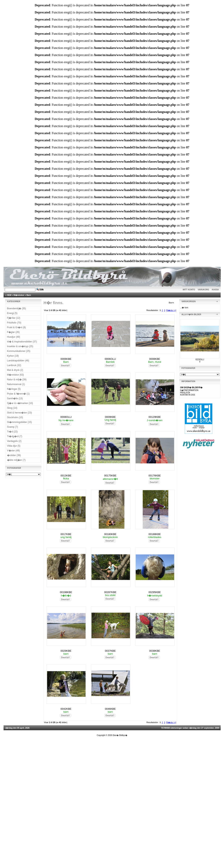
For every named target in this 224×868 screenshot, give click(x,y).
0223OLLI (200, 359)
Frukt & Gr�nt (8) (16, 327)
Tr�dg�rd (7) (15, 436)
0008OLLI (66, 417)
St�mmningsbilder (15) (20, 422)
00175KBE (110, 476)
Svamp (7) (13, 427)
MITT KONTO (189, 290)
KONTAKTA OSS (187, 395)
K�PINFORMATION (189, 390)
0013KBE (66, 476)
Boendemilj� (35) (17, 308)
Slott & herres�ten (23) (20, 413)
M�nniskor (19, 295)
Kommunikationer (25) (19, 351)
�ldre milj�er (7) (16, 460)
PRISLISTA (185, 393)
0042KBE (66, 709)
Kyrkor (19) (13, 356)
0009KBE (110, 417)
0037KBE (110, 651)
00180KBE (110, 534)
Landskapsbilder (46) (18, 361)
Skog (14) (12, 408)
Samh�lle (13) (15, 398)
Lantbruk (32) (14, 365)
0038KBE (155, 651)
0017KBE (66, 534)
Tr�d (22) (12, 432)
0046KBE (110, 709)
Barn (29, 295)
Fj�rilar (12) (14, 318)
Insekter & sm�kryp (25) (20, 346)
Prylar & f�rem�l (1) (18, 394)
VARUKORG (203, 290)
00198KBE (66, 592)
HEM (9, 295)
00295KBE (155, 592)
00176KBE (155, 476)
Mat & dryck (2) (15, 370)
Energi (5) (12, 313)
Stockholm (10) (15, 417)
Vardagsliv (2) (14, 441)
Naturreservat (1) (16, 384)
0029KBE (66, 651)
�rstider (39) (14, 455)
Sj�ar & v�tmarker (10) (20, 403)
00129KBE (155, 417)
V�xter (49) (14, 451)
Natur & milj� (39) (17, 380)
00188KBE (155, 534)
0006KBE (66, 359)
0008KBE (155, 359)
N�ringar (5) (14, 389)
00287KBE (110, 592)
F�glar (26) (13, 332)
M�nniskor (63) (15, 375)
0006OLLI (110, 359)
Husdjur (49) (14, 337)
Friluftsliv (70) (14, 323)
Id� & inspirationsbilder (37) (22, 342)
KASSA (215, 290)
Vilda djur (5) (14, 446)
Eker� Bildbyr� (120, 735)
